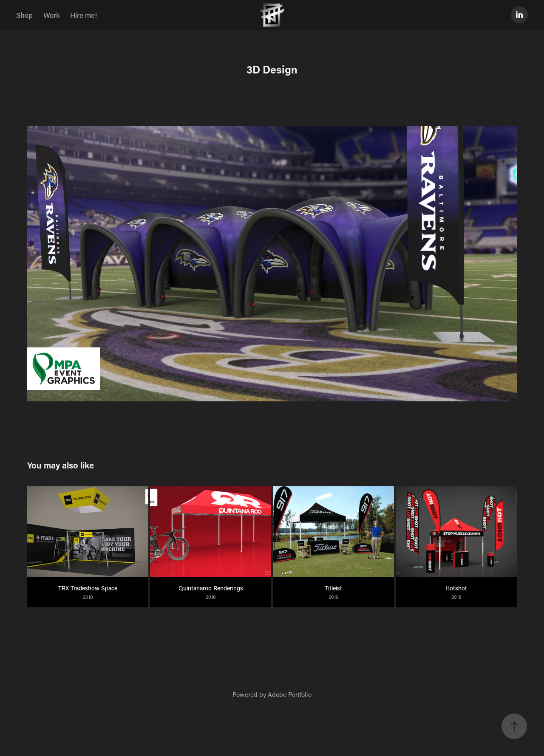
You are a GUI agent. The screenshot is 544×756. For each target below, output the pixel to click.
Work (52, 15)
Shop (24, 15)
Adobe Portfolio (290, 694)
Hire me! (84, 15)
